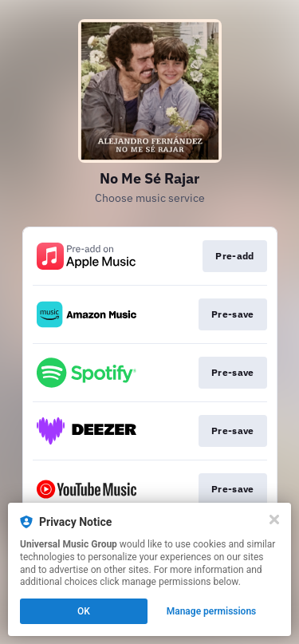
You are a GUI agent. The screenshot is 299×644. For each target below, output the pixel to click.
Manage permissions (212, 611)
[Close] (274, 520)
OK (84, 611)
